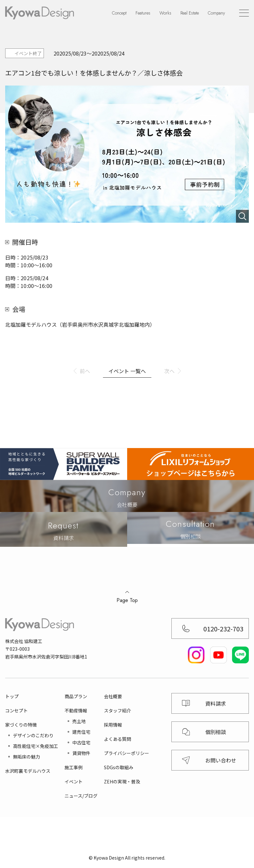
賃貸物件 (81, 753)
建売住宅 (81, 732)
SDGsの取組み (119, 767)
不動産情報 (76, 710)
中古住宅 (81, 742)
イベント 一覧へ (127, 371)
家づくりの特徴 (21, 725)
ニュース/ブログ (81, 796)
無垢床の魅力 (26, 757)
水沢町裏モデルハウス (28, 771)
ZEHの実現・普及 (122, 781)
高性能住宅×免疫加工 (36, 746)
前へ (85, 371)
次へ (169, 371)
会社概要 (113, 696)
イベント (74, 781)
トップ (12, 696)
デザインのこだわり (33, 735)
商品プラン (76, 696)
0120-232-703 (223, 629)
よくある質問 (117, 739)
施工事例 (74, 767)
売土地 (79, 721)
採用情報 (113, 725)
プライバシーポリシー (127, 753)
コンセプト (16, 710)
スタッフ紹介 (117, 710)
